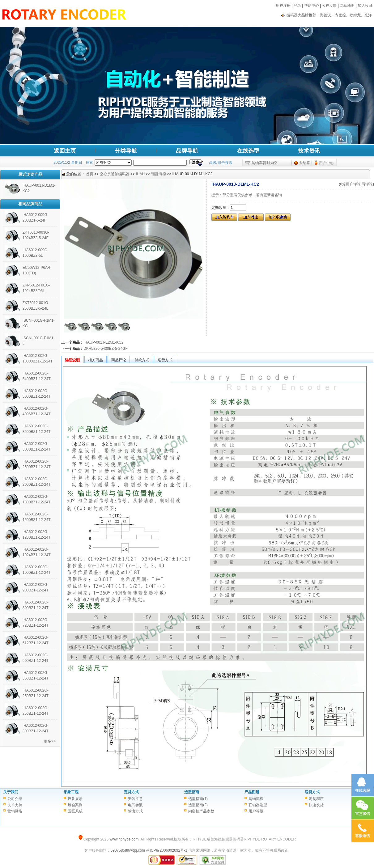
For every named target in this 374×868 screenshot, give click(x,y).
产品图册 (252, 792)
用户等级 (256, 811)
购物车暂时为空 (265, 163)
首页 (90, 174)
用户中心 (326, 163)
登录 (297, 6)
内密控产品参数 (201, 811)
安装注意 (135, 799)
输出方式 (135, 811)
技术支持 (15, 805)
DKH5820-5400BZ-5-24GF (106, 349)
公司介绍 (15, 799)
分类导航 (126, 151)
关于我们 (11, 792)
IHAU (140, 174)
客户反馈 (329, 6)
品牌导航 (187, 151)
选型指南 (192, 792)
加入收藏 (365, 6)
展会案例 (75, 805)
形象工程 (71, 792)
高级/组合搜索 (221, 163)
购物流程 (256, 799)
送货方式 (312, 792)
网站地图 (347, 6)
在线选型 (248, 151)
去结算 (304, 163)
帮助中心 (312, 6)
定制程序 (316, 799)
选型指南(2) (198, 805)
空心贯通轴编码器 (115, 174)
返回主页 (65, 151)
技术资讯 (309, 151)
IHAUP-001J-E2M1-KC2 (103, 342)
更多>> (50, 741)
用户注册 (283, 6)
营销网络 (15, 811)
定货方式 (131, 792)
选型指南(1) (198, 799)
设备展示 (75, 799)
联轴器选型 (258, 805)
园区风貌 (75, 811)
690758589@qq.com (128, 850)
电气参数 (135, 805)
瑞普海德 (159, 174)
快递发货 (316, 805)
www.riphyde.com (124, 839)
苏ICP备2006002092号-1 (166, 850)
